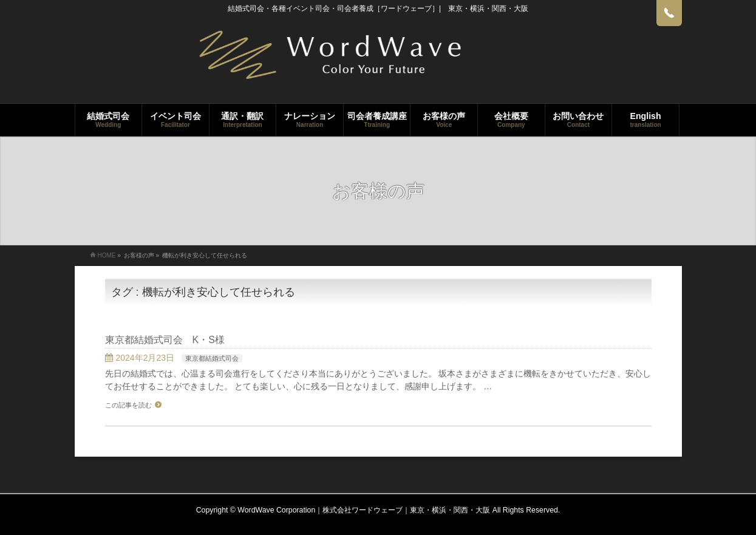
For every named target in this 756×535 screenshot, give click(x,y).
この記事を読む (128, 405)
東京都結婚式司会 (212, 358)
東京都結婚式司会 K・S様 (165, 340)
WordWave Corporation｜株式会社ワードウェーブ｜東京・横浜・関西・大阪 (364, 510)
